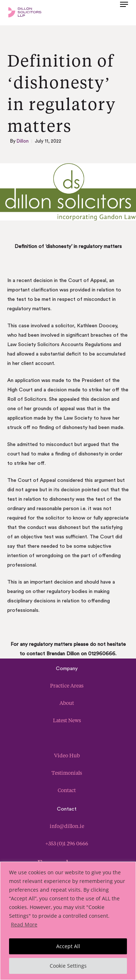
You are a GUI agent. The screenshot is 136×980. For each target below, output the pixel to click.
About (67, 703)
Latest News (67, 720)
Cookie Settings (68, 966)
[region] (68, 921)
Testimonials (67, 773)
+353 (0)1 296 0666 (67, 843)
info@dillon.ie (67, 826)
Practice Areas (67, 685)
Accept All (68, 946)
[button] (124, 12)
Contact (67, 790)
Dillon (23, 141)
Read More (24, 924)
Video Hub (67, 755)
